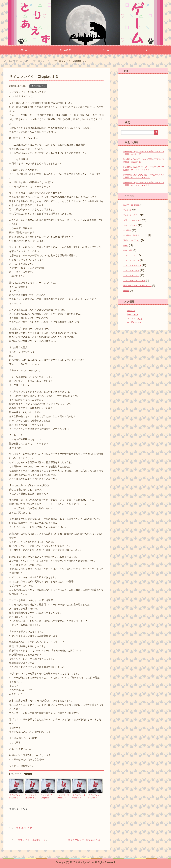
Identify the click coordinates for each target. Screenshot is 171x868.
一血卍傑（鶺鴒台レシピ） (135, 235)
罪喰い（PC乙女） (132, 240)
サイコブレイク (38, 86)
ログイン (131, 311)
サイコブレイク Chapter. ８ (79, 796)
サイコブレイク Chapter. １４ (84, 839)
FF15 (126, 245)
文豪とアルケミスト (132, 220)
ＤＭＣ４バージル (131, 260)
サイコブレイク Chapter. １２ (30, 839)
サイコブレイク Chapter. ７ (63, 796)
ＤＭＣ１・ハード (131, 270)
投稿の (132, 315)
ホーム (24, 50)
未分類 (126, 291)
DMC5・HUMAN (131, 205)
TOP (16, 61)
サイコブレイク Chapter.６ (48, 796)
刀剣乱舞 (127, 210)
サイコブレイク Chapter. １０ (32, 796)
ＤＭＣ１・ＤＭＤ (131, 275)
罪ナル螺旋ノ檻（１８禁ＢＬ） (137, 286)
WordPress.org (134, 322)
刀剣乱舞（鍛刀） (131, 215)
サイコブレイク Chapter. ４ (95, 796)
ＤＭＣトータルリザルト (134, 281)
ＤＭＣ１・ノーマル (132, 265)
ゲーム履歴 (65, 50)
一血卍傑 (127, 230)
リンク (147, 50)
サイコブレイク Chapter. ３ (16, 796)
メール (106, 50)
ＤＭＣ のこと (130, 255)
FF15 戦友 (128, 250)
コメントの (134, 318)
